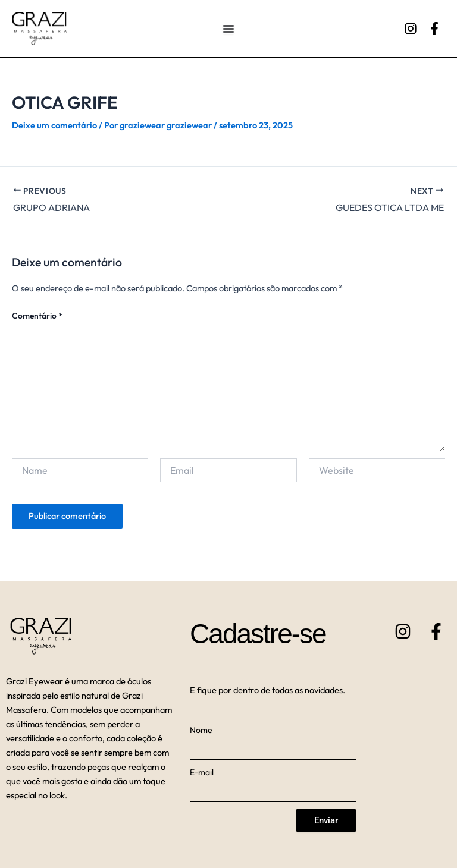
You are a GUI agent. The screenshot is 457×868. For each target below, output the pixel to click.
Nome (201, 730)
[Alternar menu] (228, 29)
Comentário (37, 316)
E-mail (202, 772)
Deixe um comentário (54, 125)
